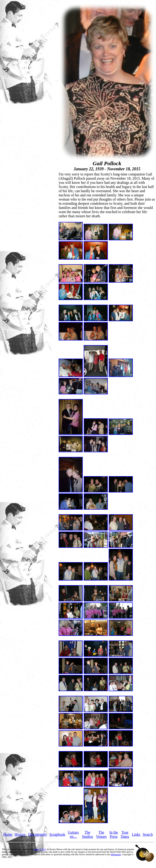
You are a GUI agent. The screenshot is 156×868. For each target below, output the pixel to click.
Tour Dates (125, 834)
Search (148, 834)
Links (136, 834)
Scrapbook (57, 834)
